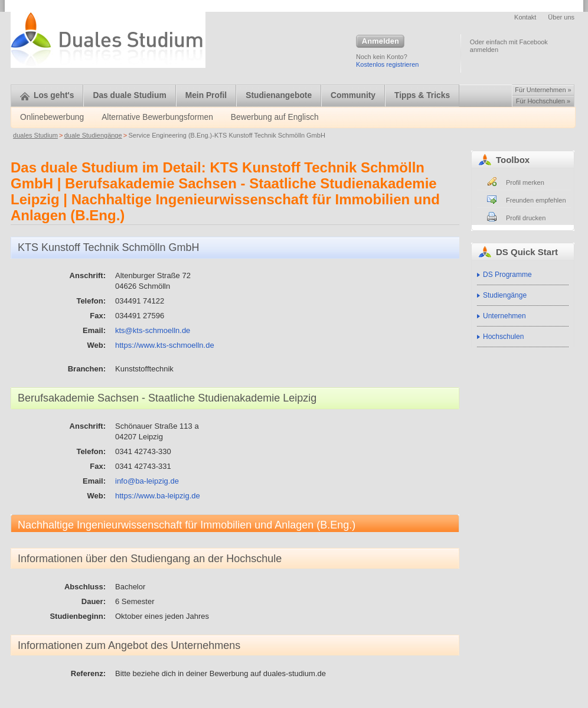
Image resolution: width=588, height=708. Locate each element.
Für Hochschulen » (543, 101)
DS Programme (507, 275)
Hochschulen (503, 337)
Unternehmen (504, 316)
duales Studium (35, 135)
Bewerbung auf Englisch (275, 117)
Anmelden (380, 42)
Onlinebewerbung (52, 117)
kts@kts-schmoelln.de (153, 330)
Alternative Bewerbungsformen (157, 117)
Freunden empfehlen (536, 200)
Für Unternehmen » (543, 90)
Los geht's (47, 95)
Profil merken (525, 182)
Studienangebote (279, 95)
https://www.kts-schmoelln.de (165, 345)
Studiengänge (505, 295)
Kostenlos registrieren (387, 64)
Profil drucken (526, 218)
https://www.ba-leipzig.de (158, 496)
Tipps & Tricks (422, 95)
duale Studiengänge (93, 135)
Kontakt (525, 17)
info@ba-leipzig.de (147, 481)
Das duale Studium (129, 95)
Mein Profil (206, 95)
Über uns (561, 17)
